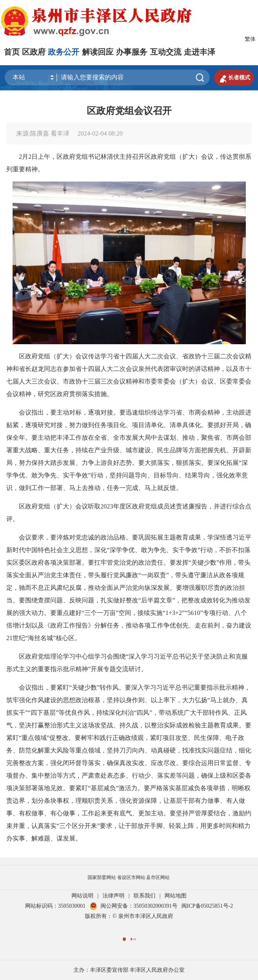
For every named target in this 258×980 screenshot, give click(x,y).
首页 (12, 52)
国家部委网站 (102, 877)
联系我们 (145, 896)
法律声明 (113, 896)
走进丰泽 (199, 52)
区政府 (34, 52)
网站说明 (82, 896)
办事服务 (132, 52)
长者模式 (234, 78)
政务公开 (64, 52)
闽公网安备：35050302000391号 (134, 906)
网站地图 (176, 896)
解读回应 (98, 52)
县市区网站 (158, 877)
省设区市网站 (131, 877)
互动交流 (166, 52)
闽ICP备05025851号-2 (207, 906)
